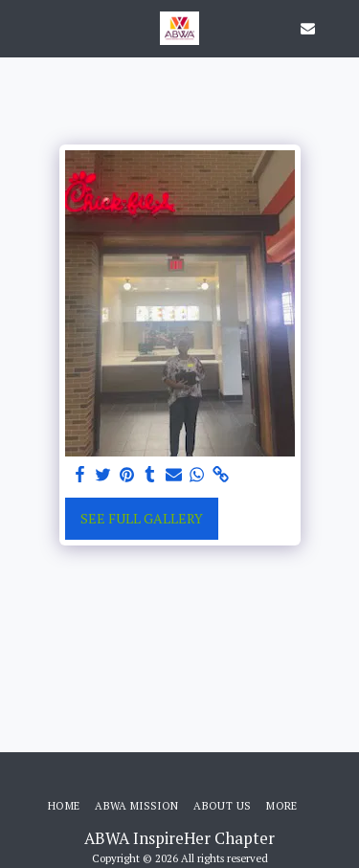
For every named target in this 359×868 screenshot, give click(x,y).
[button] (21, 27)
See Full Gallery (142, 518)
